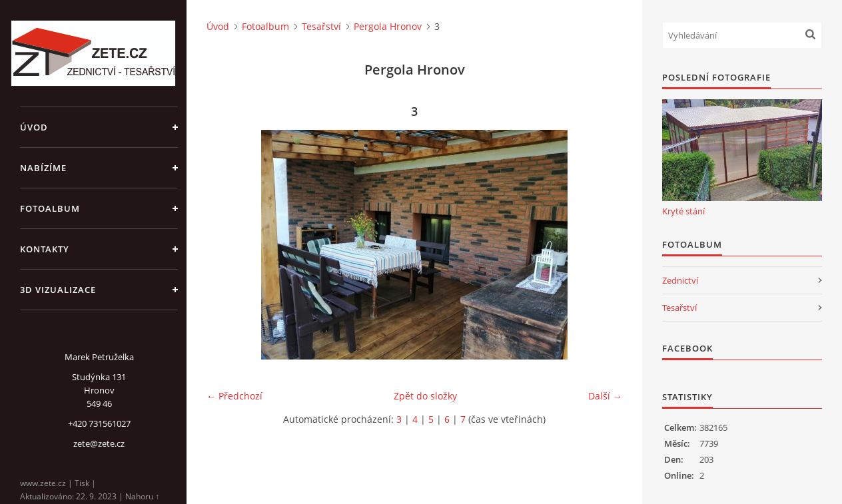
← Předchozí (234, 396)
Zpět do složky (425, 396)
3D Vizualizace (58, 290)
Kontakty (45, 249)
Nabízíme (43, 168)
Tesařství (321, 26)
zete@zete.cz (99, 443)
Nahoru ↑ (142, 496)
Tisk (82, 483)
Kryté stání (683, 211)
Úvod (34, 127)
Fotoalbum (50, 208)
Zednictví (680, 280)
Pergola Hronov (388, 26)
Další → (605, 396)
